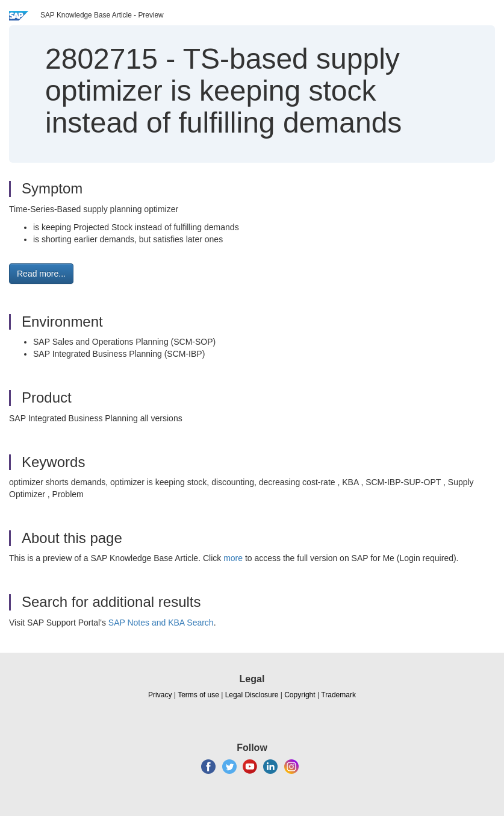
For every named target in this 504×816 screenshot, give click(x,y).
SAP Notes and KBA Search (161, 623)
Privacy (160, 695)
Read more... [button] (41, 274)
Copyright (300, 695)
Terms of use (198, 695)
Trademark (338, 695)
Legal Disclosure (252, 695)
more (233, 558)
